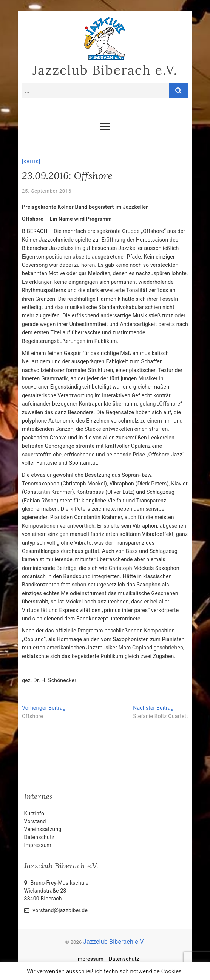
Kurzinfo (34, 813)
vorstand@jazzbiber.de (56, 910)
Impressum (38, 845)
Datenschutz (39, 837)
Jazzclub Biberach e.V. (105, 70)
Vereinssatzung (43, 829)
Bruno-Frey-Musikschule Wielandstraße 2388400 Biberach (56, 891)
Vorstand (35, 821)
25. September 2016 (47, 191)
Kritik (31, 162)
